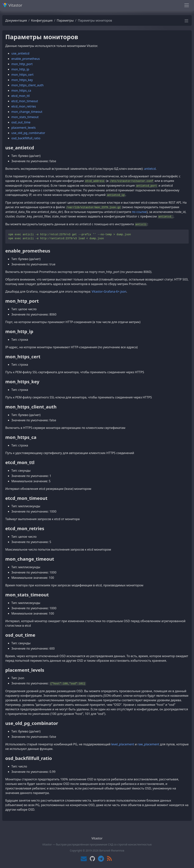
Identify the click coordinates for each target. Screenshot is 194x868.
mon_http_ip (20, 69)
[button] (186, 22)
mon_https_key (22, 80)
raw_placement (148, 744)
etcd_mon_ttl (21, 96)
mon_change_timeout (27, 112)
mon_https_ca (21, 90)
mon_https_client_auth (27, 85)
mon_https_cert (22, 75)
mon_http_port (22, 64)
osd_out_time (21, 122)
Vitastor (12, 5)
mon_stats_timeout (25, 117)
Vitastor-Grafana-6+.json (109, 291)
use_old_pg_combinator (28, 133)
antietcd (150, 169)
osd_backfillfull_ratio (26, 138)
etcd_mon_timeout (25, 101)
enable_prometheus (26, 59)
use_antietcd (20, 53)
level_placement (123, 744)
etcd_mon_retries (24, 106)
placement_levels (23, 128)
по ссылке (139, 212)
